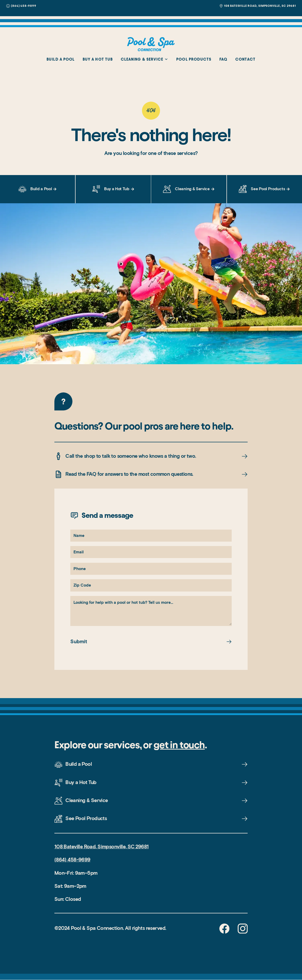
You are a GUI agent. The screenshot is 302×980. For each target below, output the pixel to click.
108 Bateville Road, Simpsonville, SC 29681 (102, 847)
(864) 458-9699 (72, 860)
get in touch (179, 745)
